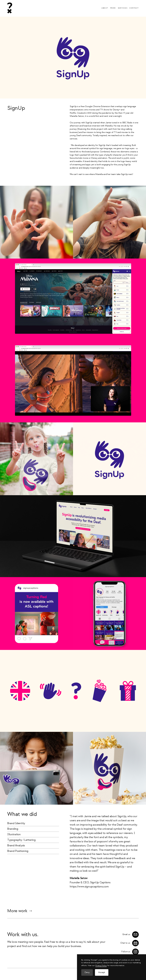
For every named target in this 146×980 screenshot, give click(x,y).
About (105, 8)
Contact (134, 8)
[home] (10, 8)
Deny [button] (87, 972)
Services (123, 8)
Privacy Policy (101, 965)
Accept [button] (102, 972)
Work (113, 8)
